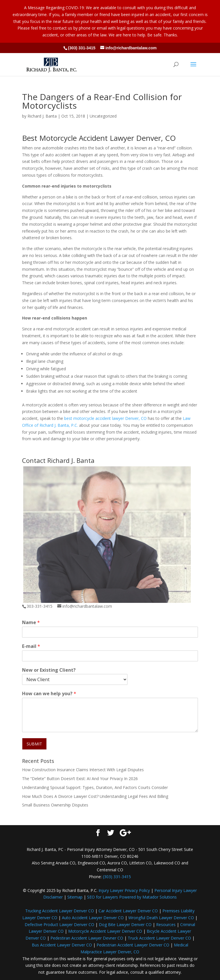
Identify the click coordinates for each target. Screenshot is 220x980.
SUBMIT (34, 744)
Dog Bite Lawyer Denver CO (125, 925)
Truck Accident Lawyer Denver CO (159, 938)
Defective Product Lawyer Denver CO (59, 925)
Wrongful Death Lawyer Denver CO (161, 918)
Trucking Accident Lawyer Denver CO (60, 911)
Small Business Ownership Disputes (55, 805)
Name (31, 623)
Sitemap (75, 897)
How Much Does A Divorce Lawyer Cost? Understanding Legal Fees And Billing (95, 796)
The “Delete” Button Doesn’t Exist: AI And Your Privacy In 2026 (80, 779)
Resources (166, 925)
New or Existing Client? (49, 670)
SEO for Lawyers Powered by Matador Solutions (132, 897)
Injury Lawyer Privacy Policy (124, 890)
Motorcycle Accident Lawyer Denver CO (105, 931)
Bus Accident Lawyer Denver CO (62, 945)
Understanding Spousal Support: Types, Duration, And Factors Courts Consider (95, 787)
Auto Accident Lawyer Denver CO (93, 918)
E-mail (31, 646)
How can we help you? (49, 694)
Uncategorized (103, 116)
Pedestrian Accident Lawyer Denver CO (133, 945)
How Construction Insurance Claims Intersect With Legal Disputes (83, 770)
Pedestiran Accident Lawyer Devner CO (87, 938)
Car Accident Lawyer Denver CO (128, 911)
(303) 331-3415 (82, 48)
